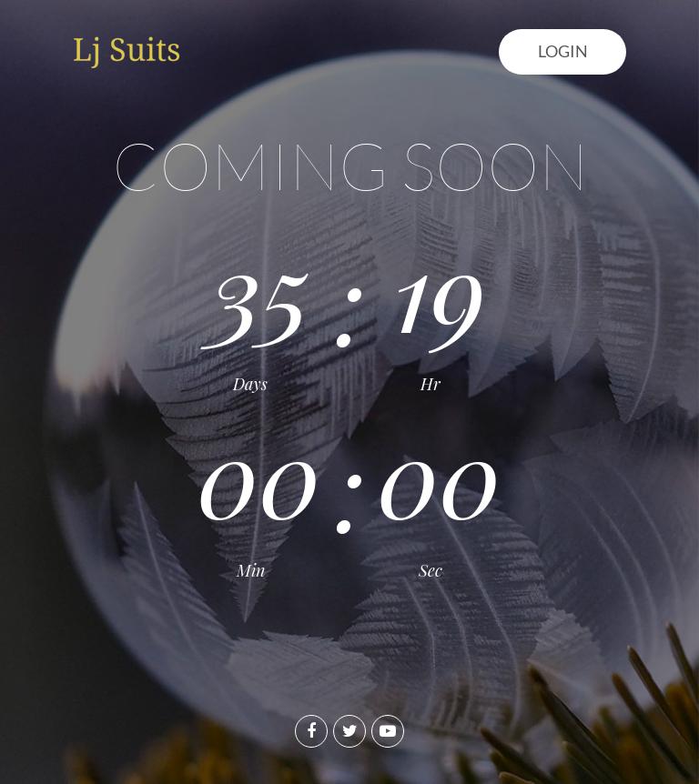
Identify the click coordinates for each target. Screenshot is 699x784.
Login (563, 51)
